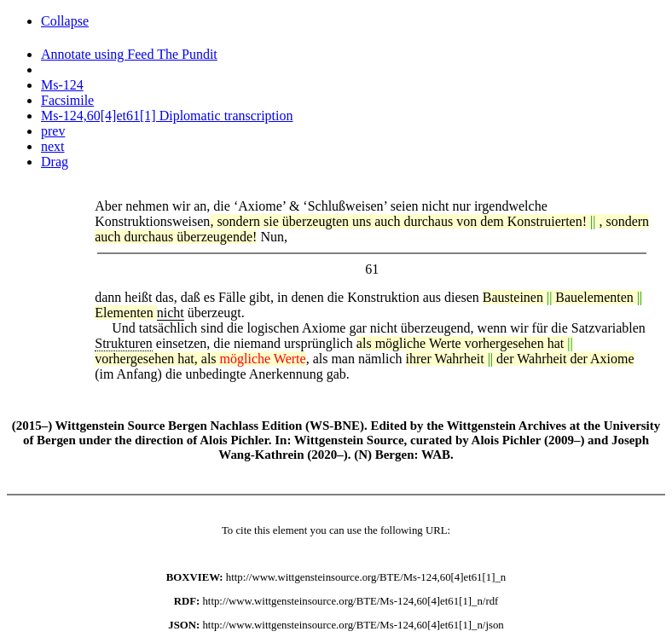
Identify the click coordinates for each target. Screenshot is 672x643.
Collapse (65, 21)
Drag (55, 162)
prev (53, 131)
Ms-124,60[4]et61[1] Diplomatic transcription (167, 116)
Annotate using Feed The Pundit (129, 54)
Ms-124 (62, 85)
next (53, 146)
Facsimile (67, 100)
